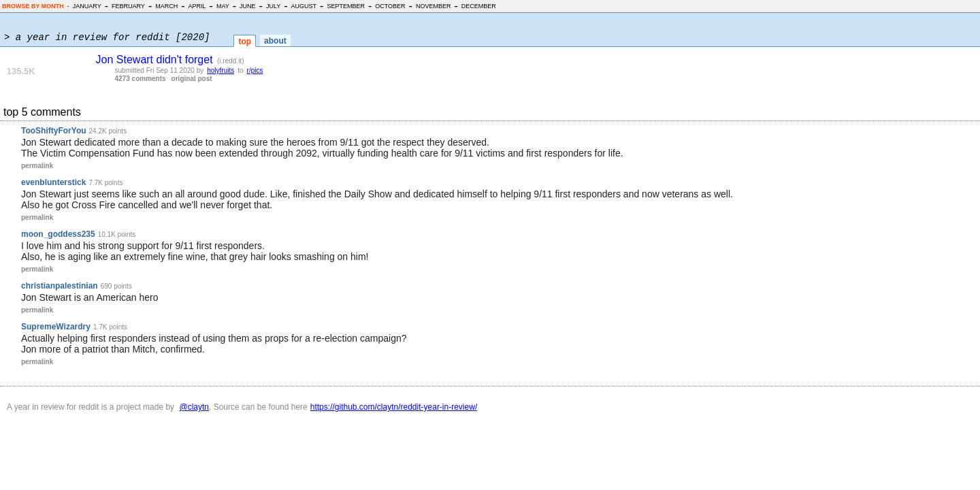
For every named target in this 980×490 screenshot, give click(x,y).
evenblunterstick (53, 182)
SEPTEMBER (346, 6)
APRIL (197, 6)
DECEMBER (479, 6)
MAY (223, 6)
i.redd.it (230, 61)
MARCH (166, 6)
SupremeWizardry (56, 327)
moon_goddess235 (58, 234)
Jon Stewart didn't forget (154, 60)
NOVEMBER (434, 6)
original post (192, 79)
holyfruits (220, 70)
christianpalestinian (60, 286)
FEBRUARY (128, 6)
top (245, 42)
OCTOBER (390, 6)
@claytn (194, 407)
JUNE (248, 6)
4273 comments (141, 79)
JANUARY (87, 6)
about (275, 41)
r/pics (255, 70)
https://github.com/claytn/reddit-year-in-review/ (394, 407)
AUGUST (304, 6)
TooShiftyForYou (54, 131)
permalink (37, 166)
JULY (273, 6)
